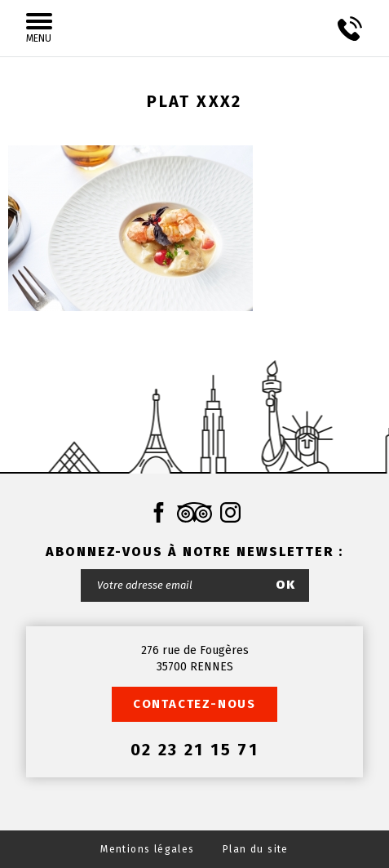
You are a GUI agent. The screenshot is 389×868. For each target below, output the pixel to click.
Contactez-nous (194, 704)
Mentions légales (147, 849)
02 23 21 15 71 (195, 750)
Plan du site (256, 849)
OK (286, 585)
